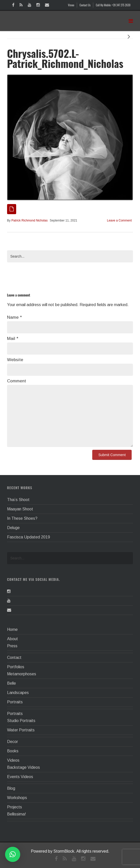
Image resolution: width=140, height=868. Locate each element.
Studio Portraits (21, 721)
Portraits (15, 702)
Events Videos (20, 777)
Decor (13, 742)
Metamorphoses (22, 674)
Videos (13, 760)
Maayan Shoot (20, 509)
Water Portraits (21, 730)
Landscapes (18, 693)
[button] (13, 854)
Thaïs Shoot (18, 500)
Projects (15, 807)
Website (15, 360)
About (13, 639)
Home (12, 629)
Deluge (13, 528)
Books (13, 751)
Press (12, 646)
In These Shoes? (22, 518)
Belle (11, 683)
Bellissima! (17, 814)
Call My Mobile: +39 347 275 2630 (113, 5)
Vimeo (71, 5)
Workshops (17, 798)
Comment (17, 381)
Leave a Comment (119, 220)
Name (14, 317)
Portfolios (16, 667)
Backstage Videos (24, 767)
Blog (11, 788)
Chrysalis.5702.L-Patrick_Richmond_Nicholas (65, 58)
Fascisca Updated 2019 (29, 537)
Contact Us (85, 5)
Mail (13, 339)
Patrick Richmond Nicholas (29, 220)
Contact (14, 658)
